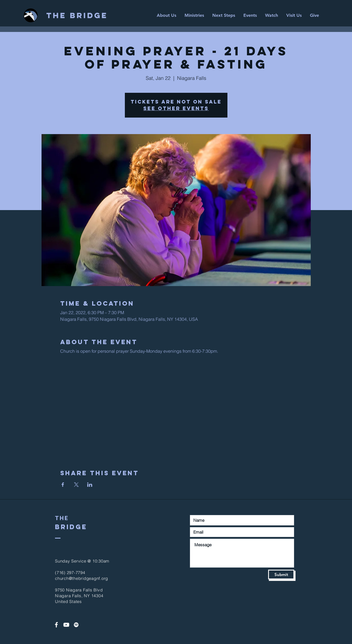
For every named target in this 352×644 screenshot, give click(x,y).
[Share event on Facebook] (63, 485)
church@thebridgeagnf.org (82, 578)
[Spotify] (76, 625)
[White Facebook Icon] (56, 625)
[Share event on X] (76, 485)
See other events (176, 108)
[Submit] (281, 574)
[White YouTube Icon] (66, 625)
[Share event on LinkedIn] (90, 485)
